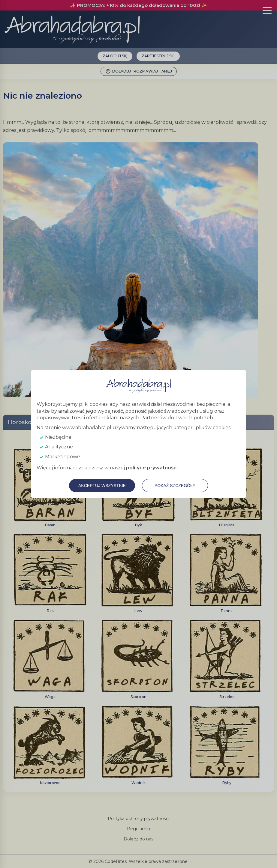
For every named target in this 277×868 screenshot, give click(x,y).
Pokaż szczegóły (175, 486)
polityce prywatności (152, 468)
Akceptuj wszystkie (102, 486)
